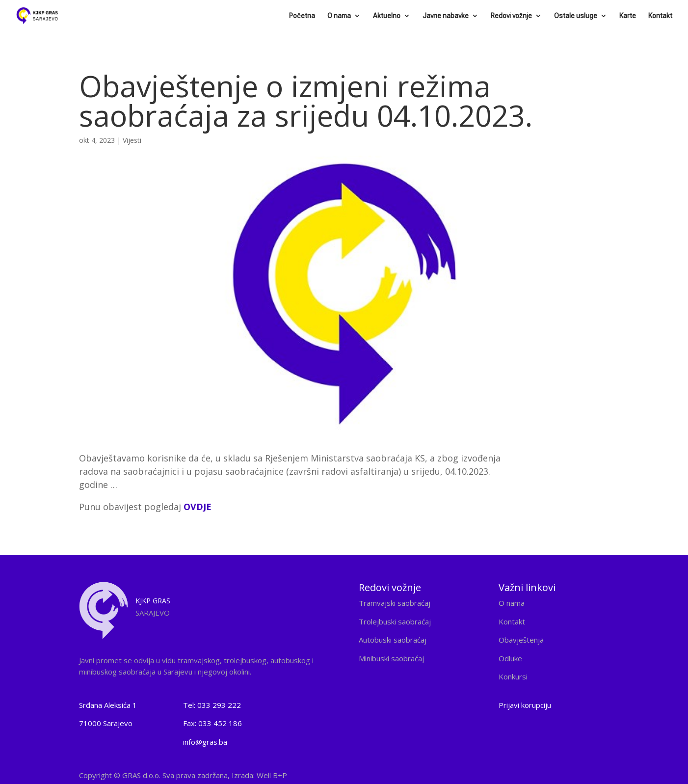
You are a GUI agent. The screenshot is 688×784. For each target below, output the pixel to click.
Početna (302, 16)
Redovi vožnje (511, 16)
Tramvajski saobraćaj (395, 603)
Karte (628, 16)
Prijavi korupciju (525, 705)
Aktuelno (387, 16)
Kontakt (660, 16)
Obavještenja (521, 640)
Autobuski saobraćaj (393, 640)
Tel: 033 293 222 (212, 705)
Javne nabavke (446, 16)
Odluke (510, 658)
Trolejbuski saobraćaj (395, 622)
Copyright (183, 775)
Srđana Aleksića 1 (108, 705)
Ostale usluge (576, 16)
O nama (339, 16)
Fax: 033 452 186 (212, 723)
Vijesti (132, 140)
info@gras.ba (205, 742)
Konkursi (513, 676)
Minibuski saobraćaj (391, 658)
